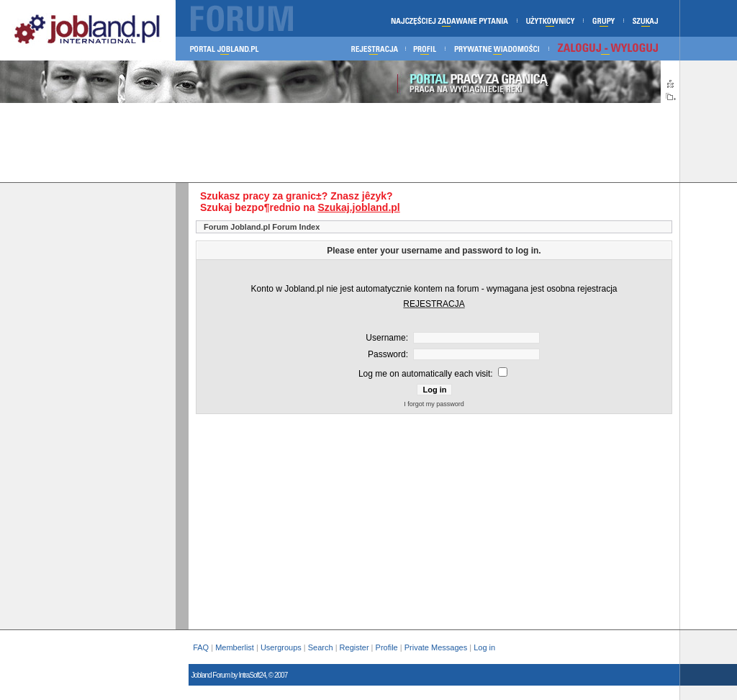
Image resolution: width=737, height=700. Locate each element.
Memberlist (235, 647)
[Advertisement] (340, 143)
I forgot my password (434, 404)
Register (354, 647)
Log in (485, 647)
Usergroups (281, 647)
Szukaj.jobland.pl (358, 207)
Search (321, 647)
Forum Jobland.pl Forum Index (262, 227)
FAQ (201, 647)
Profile (387, 647)
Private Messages (436, 647)
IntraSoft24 (252, 675)
